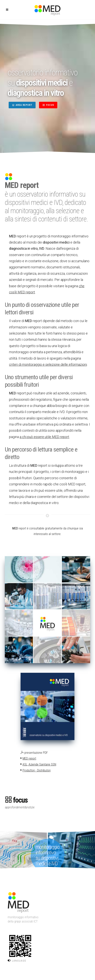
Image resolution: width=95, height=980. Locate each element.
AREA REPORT (22, 105)
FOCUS (48, 105)
